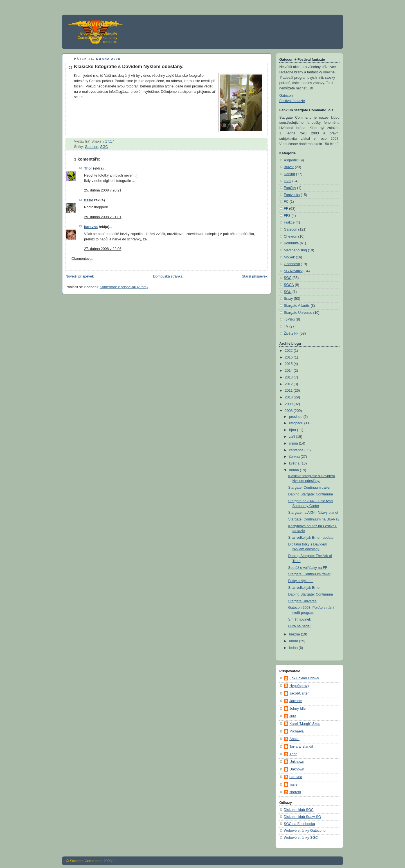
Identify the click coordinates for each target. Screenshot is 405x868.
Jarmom (296, 701)
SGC (104, 147)
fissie (89, 200)
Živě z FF (291, 333)
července (297, 450)
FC (286, 202)
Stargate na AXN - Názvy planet (313, 513)
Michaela (296, 731)
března (295, 634)
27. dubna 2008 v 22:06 (103, 249)
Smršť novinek (300, 619)
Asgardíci (291, 160)
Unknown (297, 762)
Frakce (289, 222)
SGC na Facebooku (299, 824)
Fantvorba (292, 195)
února (294, 641)
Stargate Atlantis (297, 306)
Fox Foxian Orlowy (304, 678)
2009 (289, 404)
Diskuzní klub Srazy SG (302, 817)
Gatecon (92, 147)
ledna (294, 648)
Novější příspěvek (80, 276)
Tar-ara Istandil (301, 747)
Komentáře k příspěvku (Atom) (124, 287)
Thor (88, 168)
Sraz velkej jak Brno (304, 588)
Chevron (291, 236)
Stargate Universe (298, 313)
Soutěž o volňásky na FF (308, 568)
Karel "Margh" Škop (305, 724)
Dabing (289, 174)
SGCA (289, 285)
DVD (288, 181)
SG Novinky (293, 271)
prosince (296, 417)
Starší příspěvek (255, 276)
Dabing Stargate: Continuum (311, 494)
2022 (289, 351)
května (295, 463)
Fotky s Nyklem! (301, 581)
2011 (289, 391)
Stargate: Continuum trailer (310, 488)
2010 (289, 397)
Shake (294, 739)
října (293, 430)
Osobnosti (292, 264)
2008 (289, 411)
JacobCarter (299, 693)
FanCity (290, 188)
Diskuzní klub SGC (299, 810)
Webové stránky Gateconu (305, 831)
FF (286, 209)
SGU (288, 292)
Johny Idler (298, 709)
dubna (295, 470)
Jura (293, 716)
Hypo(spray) (299, 686)
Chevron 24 (97, 24)
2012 (289, 384)
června (295, 457)
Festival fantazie (292, 101)
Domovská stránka (168, 276)
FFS (287, 216)
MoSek (289, 257)
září (293, 437)
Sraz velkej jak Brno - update (311, 538)
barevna (91, 227)
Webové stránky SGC (301, 838)
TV (286, 326)
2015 (289, 364)
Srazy (288, 299)
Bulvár (289, 167)
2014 (289, 371)
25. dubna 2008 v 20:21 (103, 190)
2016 (289, 357)
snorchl (295, 792)
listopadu (297, 423)
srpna (294, 443)
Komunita (291, 243)
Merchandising (295, 250)
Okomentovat (82, 259)
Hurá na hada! (300, 626)
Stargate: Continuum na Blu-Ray (314, 519)
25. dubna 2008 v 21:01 (103, 217)
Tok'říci (289, 319)
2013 (289, 377)
